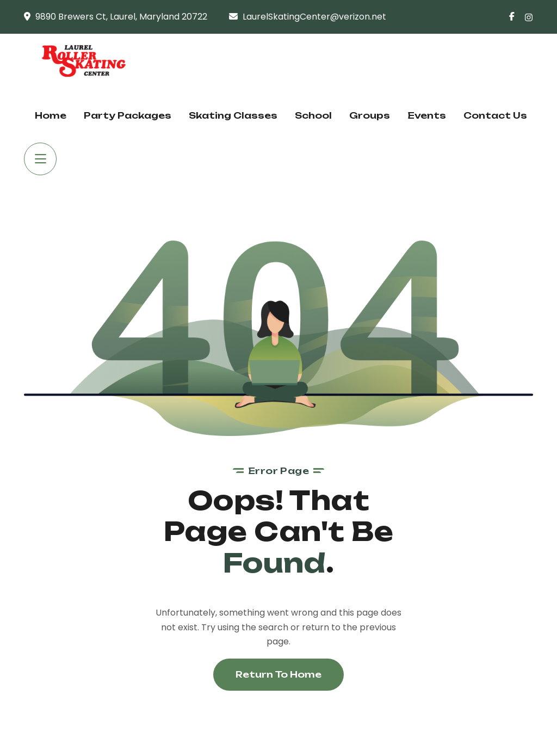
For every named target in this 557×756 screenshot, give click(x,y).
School (313, 115)
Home (51, 115)
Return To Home (278, 674)
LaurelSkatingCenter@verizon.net (314, 17)
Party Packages (128, 115)
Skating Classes (233, 115)
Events (427, 115)
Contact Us (495, 115)
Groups (370, 115)
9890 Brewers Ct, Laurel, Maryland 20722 (121, 17)
